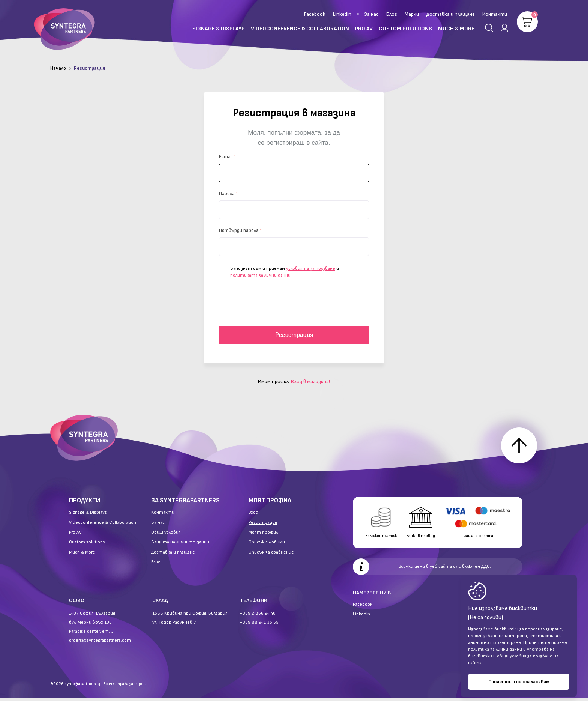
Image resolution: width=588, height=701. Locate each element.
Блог (392, 14)
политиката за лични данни (260, 275)
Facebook (315, 14)
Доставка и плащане (451, 14)
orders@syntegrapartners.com (100, 643)
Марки (412, 14)
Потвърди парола (239, 230)
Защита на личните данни (180, 545)
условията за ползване (311, 269)
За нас (371, 14)
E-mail (226, 157)
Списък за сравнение (271, 555)
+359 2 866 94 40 (258, 616)
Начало (58, 68)
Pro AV (75, 535)
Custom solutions (87, 545)
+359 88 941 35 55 (259, 625)
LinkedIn (342, 14)
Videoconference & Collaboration (103, 525)
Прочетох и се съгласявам (519, 682)
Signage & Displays (88, 515)
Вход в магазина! (310, 381)
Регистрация (294, 335)
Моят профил (263, 535)
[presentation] (294, 303)
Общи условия (166, 535)
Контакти (495, 14)
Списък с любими (267, 545)
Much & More (82, 555)
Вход (253, 515)
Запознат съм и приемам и (279, 272)
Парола (227, 194)
